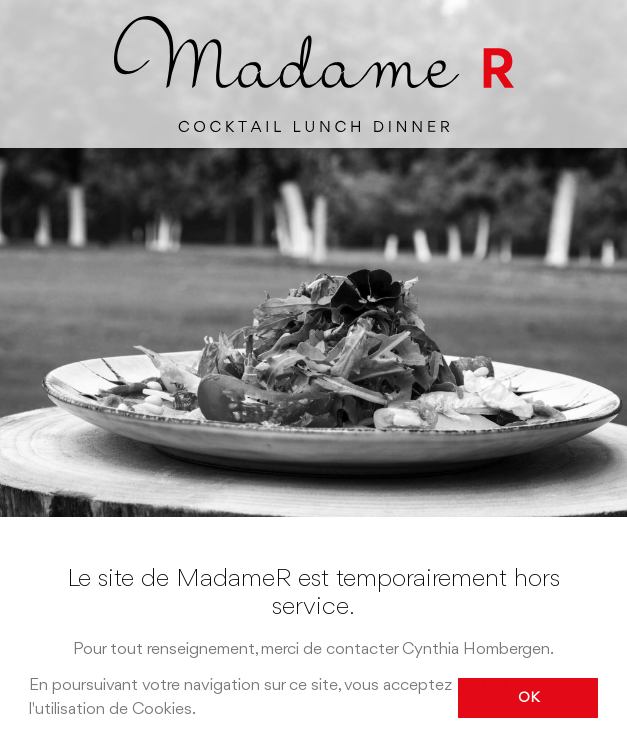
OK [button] (528, 698)
